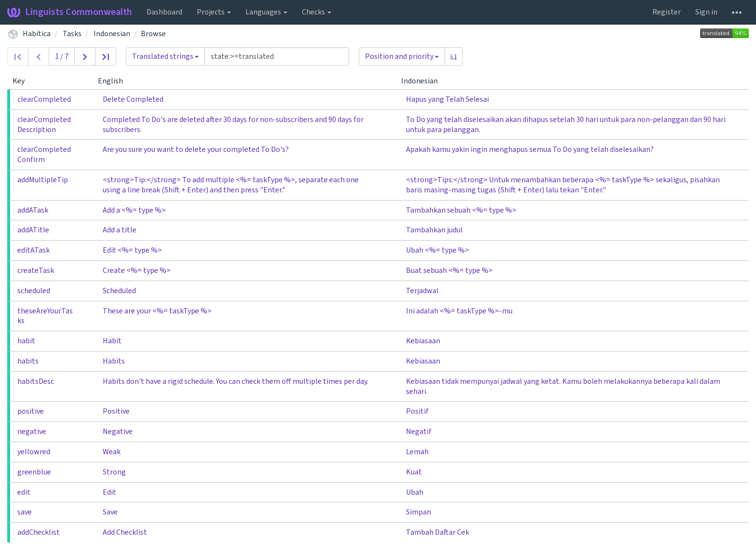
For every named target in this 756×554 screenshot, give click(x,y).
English (114, 81)
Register (667, 12)
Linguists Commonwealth (70, 12)
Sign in (706, 12)
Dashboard (164, 12)
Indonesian (112, 34)
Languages (266, 12)
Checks (317, 12)
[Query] (277, 56)
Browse (153, 34)
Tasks (72, 34)
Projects (214, 12)
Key (22, 81)
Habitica (37, 34)
